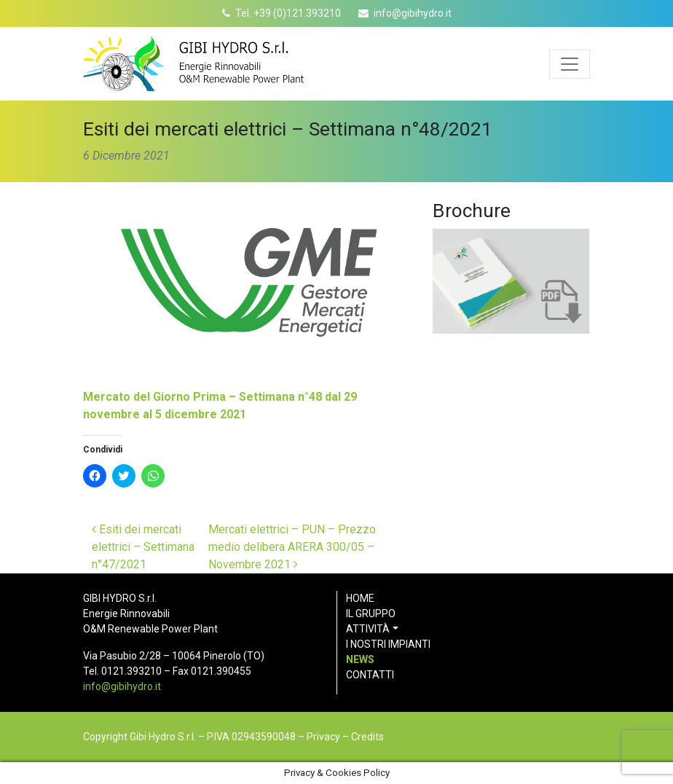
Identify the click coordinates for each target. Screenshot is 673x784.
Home (360, 598)
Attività (368, 629)
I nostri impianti (388, 644)
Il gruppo (371, 614)
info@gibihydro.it (413, 13)
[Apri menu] (570, 64)
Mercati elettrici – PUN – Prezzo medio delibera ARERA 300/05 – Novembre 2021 (292, 547)
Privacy (323, 737)
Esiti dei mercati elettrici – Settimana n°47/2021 (143, 547)
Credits (367, 737)
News (360, 659)
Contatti (370, 675)
